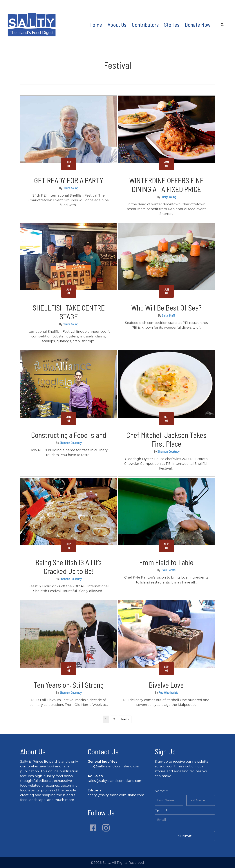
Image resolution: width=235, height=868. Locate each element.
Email (161, 810)
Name (161, 791)
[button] (93, 828)
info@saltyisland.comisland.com (114, 766)
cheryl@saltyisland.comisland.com (116, 795)
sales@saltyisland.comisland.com (115, 781)
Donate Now (198, 25)
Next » (125, 719)
